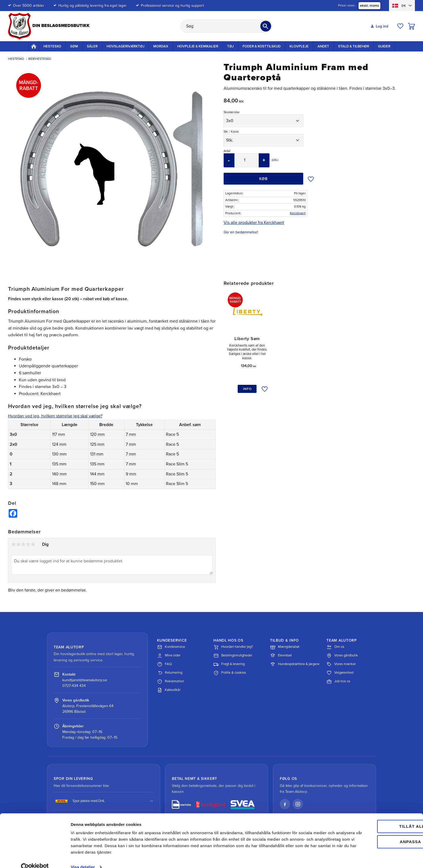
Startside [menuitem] (34, 46)
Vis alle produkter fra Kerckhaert (254, 223)
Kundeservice (171, 647)
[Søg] (266, 26)
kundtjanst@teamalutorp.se (85, 680)
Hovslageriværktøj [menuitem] (125, 46)
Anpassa (378, 832)
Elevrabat (281, 656)
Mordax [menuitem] (161, 46)
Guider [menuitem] (384, 46)
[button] (400, 26)
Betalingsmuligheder (233, 656)
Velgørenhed (340, 673)
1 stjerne (13, 544)
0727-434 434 (74, 686)
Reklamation (170, 682)
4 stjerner (28, 544)
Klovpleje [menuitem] (299, 46)
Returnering (170, 673)
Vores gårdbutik (342, 656)
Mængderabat (285, 647)
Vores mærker (341, 664)
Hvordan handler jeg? (233, 647)
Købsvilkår (169, 690)
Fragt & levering (229, 664)
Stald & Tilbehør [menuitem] (354, 46)
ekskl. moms (369, 6)
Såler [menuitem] (92, 46)
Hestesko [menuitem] (52, 46)
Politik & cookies (230, 673)
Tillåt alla (378, 817)
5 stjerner (33, 544)
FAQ (164, 664)
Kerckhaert (298, 213)
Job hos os (338, 682)
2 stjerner (18, 544)
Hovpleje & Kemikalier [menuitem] (198, 46)
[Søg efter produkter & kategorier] (226, 26)
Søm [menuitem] (74, 46)
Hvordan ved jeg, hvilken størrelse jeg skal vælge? (55, 416)
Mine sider (169, 656)
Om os (335, 647)
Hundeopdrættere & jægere (295, 664)
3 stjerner (23, 544)
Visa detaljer (83, 857)
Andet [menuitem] (323, 46)
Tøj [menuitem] (230, 46)
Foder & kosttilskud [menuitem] (262, 46)
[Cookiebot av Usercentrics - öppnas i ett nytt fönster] (35, 857)
